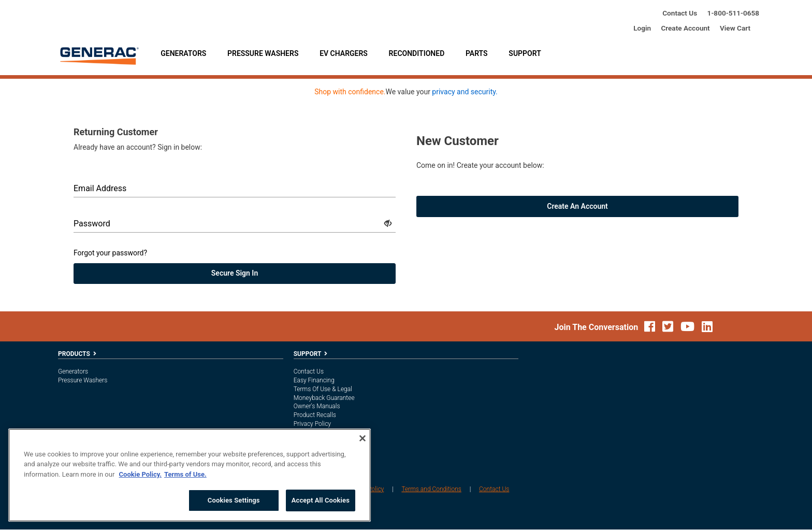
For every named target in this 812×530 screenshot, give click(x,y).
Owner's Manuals (317, 407)
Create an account (577, 207)
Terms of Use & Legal (323, 390)
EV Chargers (344, 53)
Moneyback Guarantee (324, 398)
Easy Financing (314, 381)
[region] (190, 475)
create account (685, 28)
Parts (477, 53)
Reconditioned (417, 53)
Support (525, 53)
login (642, 28)
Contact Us (680, 13)
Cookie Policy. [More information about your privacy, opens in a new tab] (140, 474)
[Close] (363, 438)
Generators (183, 53)
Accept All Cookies (321, 500)
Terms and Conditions (431, 490)
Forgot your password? (110, 253)
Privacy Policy (312, 424)
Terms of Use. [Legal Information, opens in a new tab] (185, 474)
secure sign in (235, 274)
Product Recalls (315, 416)
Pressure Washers (263, 53)
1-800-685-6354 (733, 13)
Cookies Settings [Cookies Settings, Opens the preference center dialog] (234, 500)
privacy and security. (465, 92)
